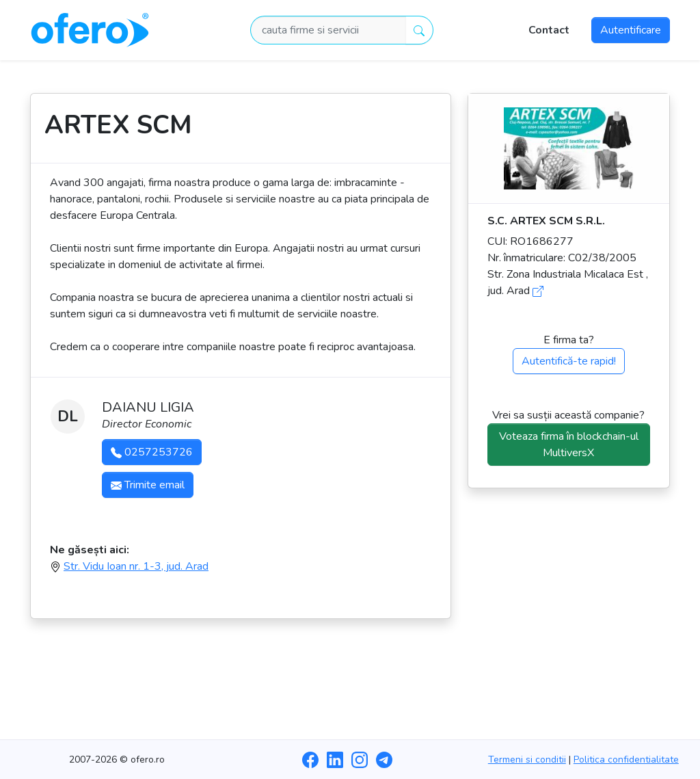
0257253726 (152, 452)
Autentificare (631, 30)
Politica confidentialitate (626, 760)
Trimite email (148, 485)
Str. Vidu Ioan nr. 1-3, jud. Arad (136, 566)
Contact (549, 30)
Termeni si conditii (527, 760)
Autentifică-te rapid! (569, 361)
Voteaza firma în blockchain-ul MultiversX (569, 445)
